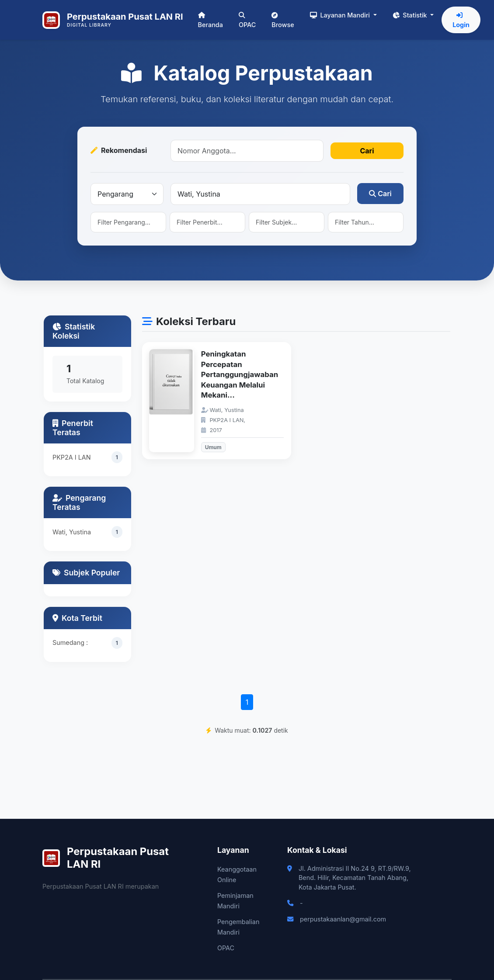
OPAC (247, 20)
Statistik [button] (411, 15)
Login (461, 20)
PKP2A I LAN (72, 457)
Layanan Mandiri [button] (341, 15)
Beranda (210, 20)
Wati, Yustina (72, 532)
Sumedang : (70, 642)
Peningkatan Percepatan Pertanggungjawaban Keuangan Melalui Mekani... (240, 374)
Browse (283, 20)
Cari (367, 151)
